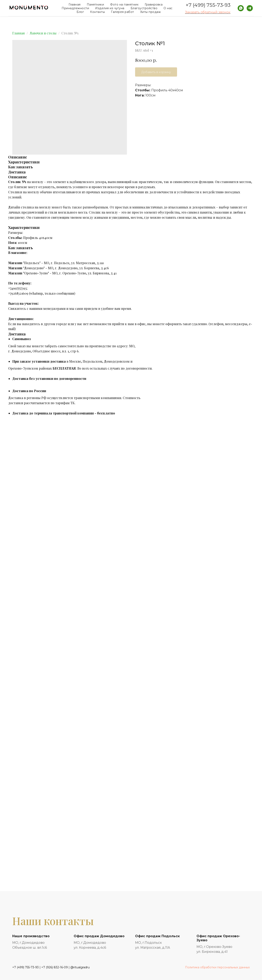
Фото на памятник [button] (124, 5)
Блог (80, 12)
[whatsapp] (241, 8)
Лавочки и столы (43, 33)
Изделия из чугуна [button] (110, 8)
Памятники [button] (95, 5)
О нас (168, 8)
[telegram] (250, 8)
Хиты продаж (151, 12)
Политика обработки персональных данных (217, 967)
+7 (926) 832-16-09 (55, 967)
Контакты (97, 12)
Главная (75, 5)
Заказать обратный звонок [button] (208, 12)
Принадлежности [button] (75, 8)
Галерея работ (123, 12)
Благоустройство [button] (144, 8)
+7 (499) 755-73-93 (208, 5)
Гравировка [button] (154, 5)
